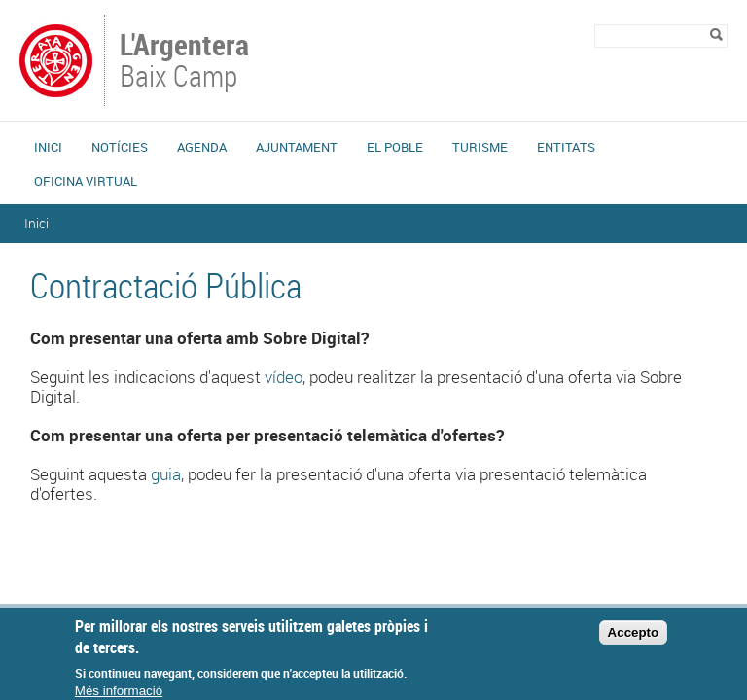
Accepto (634, 640)
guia (166, 474)
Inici (48, 147)
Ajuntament (297, 147)
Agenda (202, 147)
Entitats (566, 147)
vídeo (284, 377)
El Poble (395, 147)
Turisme (480, 147)
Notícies (120, 147)
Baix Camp (186, 62)
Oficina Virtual (86, 181)
